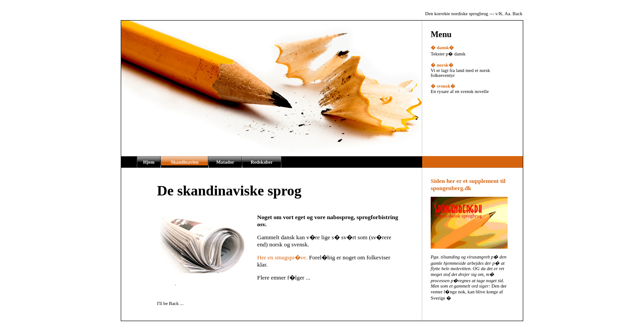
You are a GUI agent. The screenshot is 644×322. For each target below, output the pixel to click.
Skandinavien (185, 162)
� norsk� (442, 65)
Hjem (149, 162)
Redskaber (262, 162)
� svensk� (443, 86)
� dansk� (442, 48)
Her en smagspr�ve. (282, 257)
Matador (225, 162)
